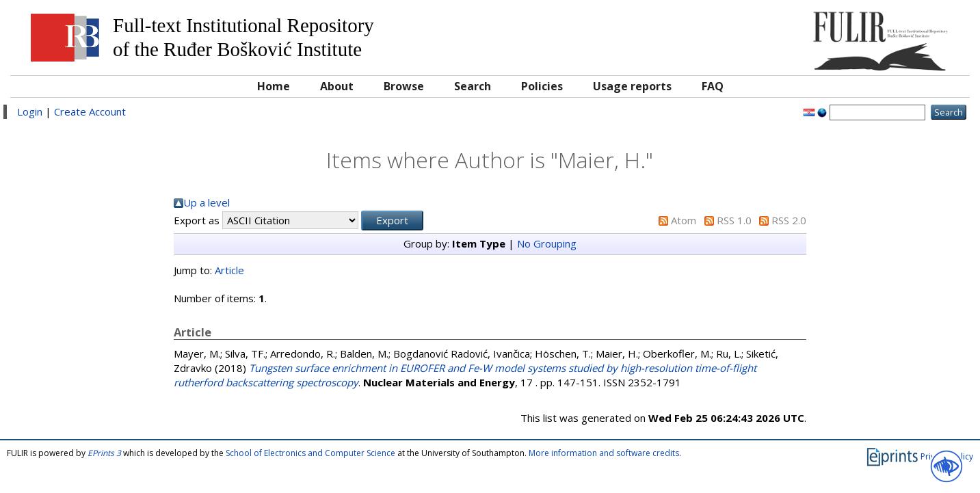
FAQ (713, 86)
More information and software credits (604, 453)
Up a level (207, 202)
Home (274, 86)
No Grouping (547, 243)
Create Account (90, 111)
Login (30, 111)
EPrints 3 (104, 453)
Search (473, 86)
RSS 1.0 (734, 220)
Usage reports (632, 86)
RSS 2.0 (789, 220)
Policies (542, 86)
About (337, 86)
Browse (404, 86)
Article (229, 270)
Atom (684, 220)
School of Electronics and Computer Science (310, 453)
